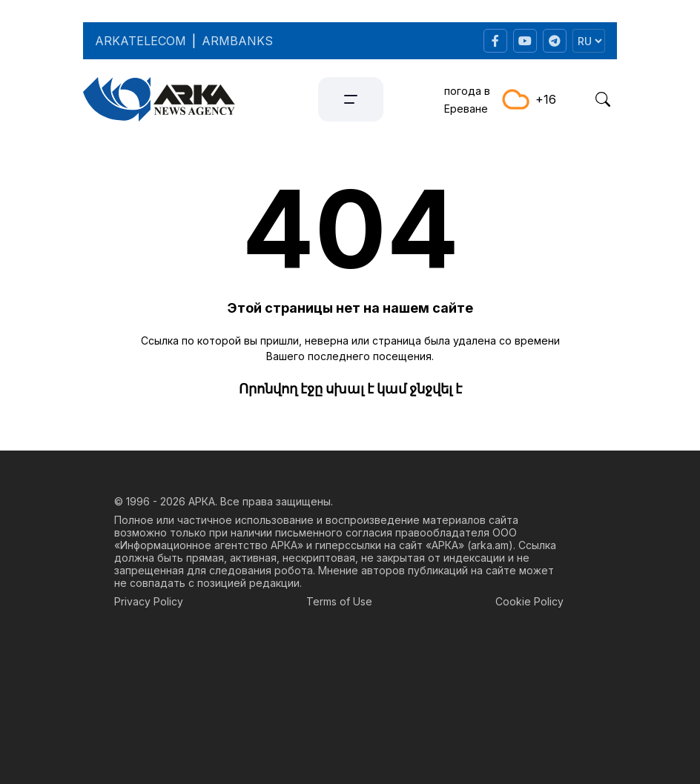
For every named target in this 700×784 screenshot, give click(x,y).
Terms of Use (339, 601)
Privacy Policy (149, 601)
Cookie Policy (529, 601)
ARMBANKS (237, 41)
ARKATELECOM (141, 41)
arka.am (490, 545)
